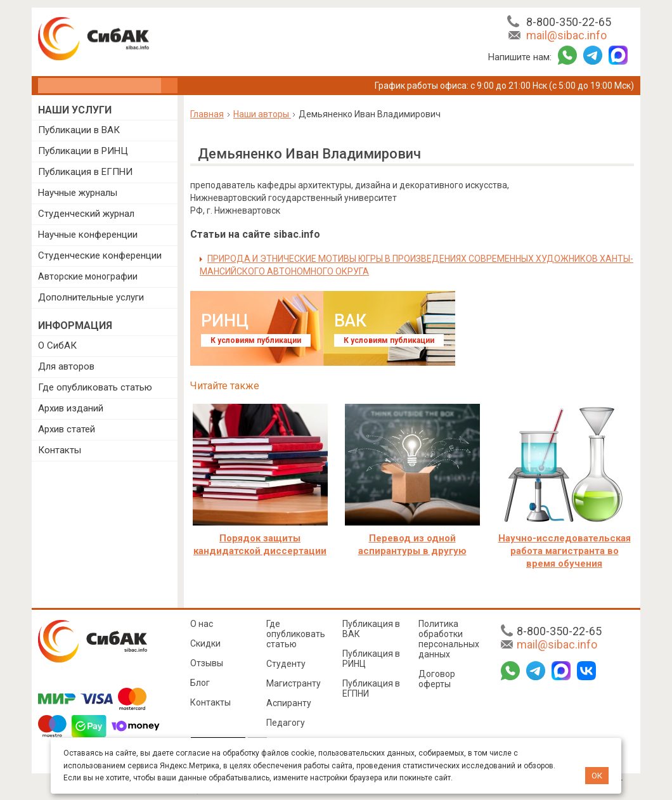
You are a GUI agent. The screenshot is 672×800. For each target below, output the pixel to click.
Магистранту (294, 683)
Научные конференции (88, 235)
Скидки (205, 643)
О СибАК (57, 345)
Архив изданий (71, 408)
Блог (200, 683)
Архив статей (67, 429)
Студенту (286, 664)
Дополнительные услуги (91, 297)
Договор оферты (437, 679)
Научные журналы (78, 193)
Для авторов (66, 366)
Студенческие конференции (100, 255)
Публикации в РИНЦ (83, 151)
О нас (202, 624)
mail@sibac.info (566, 35)
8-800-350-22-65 (569, 22)
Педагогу (286, 723)
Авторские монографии (88, 276)
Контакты (60, 450)
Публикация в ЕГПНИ (85, 172)
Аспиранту (289, 703)
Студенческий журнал (86, 214)
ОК (597, 776)
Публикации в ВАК (79, 130)
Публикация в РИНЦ (371, 659)
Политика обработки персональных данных (449, 639)
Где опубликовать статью (95, 387)
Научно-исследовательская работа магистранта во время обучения (565, 551)
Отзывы (207, 663)
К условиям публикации (256, 340)
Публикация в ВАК (371, 629)
